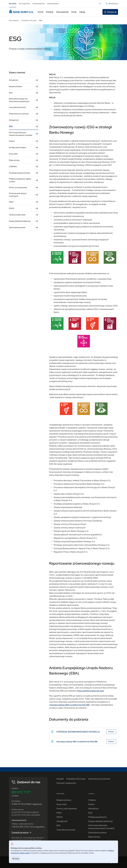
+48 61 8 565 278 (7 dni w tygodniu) (28, 827)
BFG (24, 93)
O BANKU (24, 167)
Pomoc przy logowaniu (24, 188)
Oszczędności (62, 12)
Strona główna (14, 20)
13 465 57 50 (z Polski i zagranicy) (27, 804)
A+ (101, 4)
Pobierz (112, 732)
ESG (41, 20)
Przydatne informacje (29, 20)
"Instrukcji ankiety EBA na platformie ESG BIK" (70, 705)
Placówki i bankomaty (66, 783)
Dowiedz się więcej (22, 832)
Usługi (82, 12)
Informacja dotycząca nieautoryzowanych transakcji (24, 134)
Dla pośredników (53, 4)
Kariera (24, 141)
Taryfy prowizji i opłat (24, 215)
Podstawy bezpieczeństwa (24, 173)
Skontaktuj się (112, 4)
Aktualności (24, 80)
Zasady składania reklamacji (24, 221)
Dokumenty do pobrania (24, 114)
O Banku (92, 800)
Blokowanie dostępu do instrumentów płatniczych (24, 100)
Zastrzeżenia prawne (24, 228)
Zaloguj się (110, 12)
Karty (74, 12)
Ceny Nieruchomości (24, 107)
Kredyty (50, 12)
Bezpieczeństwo (24, 86)
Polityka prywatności (97, 817)
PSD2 (24, 202)
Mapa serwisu (24, 160)
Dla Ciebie (13, 4)
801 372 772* (21, 792)
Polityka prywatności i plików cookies (24, 180)
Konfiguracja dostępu (24, 147)
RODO (24, 208)
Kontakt (60, 779)
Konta (41, 12)
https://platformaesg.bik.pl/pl (90, 691)
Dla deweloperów (39, 4)
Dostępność (24, 120)
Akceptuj (16, 859)
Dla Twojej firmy (24, 4)
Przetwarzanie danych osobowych (24, 195)
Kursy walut (24, 154)
